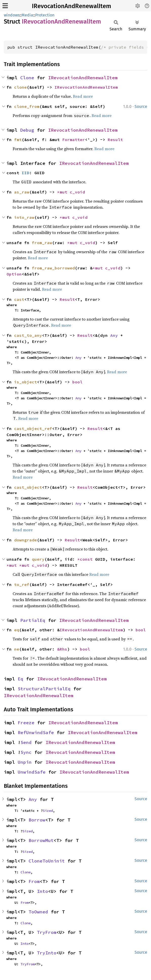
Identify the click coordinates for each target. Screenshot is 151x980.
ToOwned (38, 912)
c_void (77, 192)
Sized (48, 811)
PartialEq (33, 620)
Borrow (37, 820)
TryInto (47, 953)
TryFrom (47, 932)
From (34, 881)
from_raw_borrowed (53, 268)
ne (17, 649)
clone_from (27, 106)
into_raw (24, 217)
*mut (63, 192)
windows (12, 15)
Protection (45, 15)
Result (115, 140)
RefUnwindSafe (36, 732)
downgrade (26, 540)
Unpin (25, 762)
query (38, 559)
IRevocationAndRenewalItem (71, 6)
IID (26, 173)
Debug (27, 130)
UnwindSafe (32, 772)
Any (114, 335)
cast (19, 299)
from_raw (42, 243)
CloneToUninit (47, 861)
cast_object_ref (33, 428)
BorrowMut (41, 840)
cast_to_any (28, 335)
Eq (20, 679)
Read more (83, 96)
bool (77, 382)
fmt (18, 140)
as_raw (22, 192)
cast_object (28, 487)
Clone (27, 78)
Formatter (74, 140)
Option (14, 274)
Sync (26, 752)
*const (86, 559)
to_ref (22, 584)
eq (17, 630)
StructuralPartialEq (44, 689)
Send (26, 742)
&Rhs (62, 649)
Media (27, 15)
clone (20, 87)
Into (42, 891)
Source (141, 106)
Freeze (26, 723)
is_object (26, 382)
